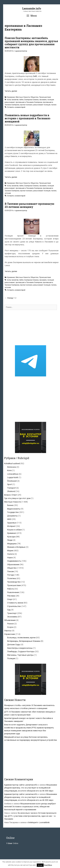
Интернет (11, 526)
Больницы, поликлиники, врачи (21, 638)
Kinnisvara (12, 467)
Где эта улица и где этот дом (17, 498)
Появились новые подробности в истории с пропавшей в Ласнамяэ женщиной (27, 118)
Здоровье (12, 523)
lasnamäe (15, 100)
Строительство (14, 606)
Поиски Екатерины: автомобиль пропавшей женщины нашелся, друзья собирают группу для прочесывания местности (31, 43)
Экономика (12, 617)
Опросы (8, 631)
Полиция (11, 658)
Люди (10, 540)
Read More (48, 865)
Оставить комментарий (16, 107)
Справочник (10, 634)
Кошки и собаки (14, 530)
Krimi (9, 470)
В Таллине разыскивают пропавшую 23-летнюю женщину (29, 205)
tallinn (21, 100)
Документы (12, 516)
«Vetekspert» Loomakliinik (38, 822)
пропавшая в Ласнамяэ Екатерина (29, 102)
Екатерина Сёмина (31, 100)
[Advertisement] (31, 328)
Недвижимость (14, 561)
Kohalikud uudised (12, 463)
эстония (8, 193)
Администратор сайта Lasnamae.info (21, 785)
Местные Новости (23, 97)
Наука (10, 558)
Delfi (35, 76)
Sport (10, 484)
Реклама (11, 596)
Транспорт (12, 613)
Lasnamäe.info (32, 8)
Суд (9, 610)
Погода (11, 575)
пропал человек (26, 105)
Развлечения (13, 592)
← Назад (9, 298)
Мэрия (10, 551)
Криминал (11, 97)
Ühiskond (11, 491)
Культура (11, 537)
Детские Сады (14, 645)
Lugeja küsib (13, 477)
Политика (12, 578)
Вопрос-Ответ (11, 495)
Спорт (10, 599)
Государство (13, 512)
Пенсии (10, 571)
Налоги (10, 554)
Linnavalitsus (13, 474)
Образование (13, 564)
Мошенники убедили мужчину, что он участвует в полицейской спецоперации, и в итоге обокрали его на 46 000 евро (31, 788)
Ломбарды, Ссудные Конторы (21, 651)
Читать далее (11, 91)
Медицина (12, 544)
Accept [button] (40, 865)
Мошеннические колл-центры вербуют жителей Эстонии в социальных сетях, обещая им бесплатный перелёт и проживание (30, 807)
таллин (54, 105)
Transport (11, 488)
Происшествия (45, 97)
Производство (14, 582)
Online (12, 843)
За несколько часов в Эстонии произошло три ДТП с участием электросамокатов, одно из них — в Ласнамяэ (30, 816)
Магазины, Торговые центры (20, 655)
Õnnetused (12, 481)
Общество (34, 97)
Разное (10, 624)
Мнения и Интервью (16, 547)
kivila (9, 100)
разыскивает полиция (42, 105)
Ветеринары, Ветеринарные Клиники (24, 641)
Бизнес (10, 505)
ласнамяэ (43, 100)
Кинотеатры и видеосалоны (20, 648)
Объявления (10, 620)
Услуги (10, 627)
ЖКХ (9, 519)
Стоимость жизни (15, 603)
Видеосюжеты (14, 509)
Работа (10, 589)
